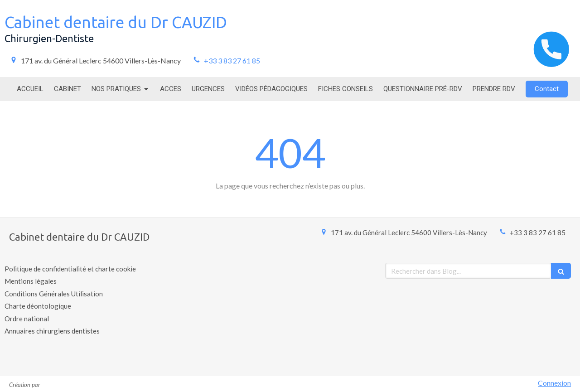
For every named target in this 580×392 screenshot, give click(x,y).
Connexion (554, 383)
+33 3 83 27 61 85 (232, 60)
